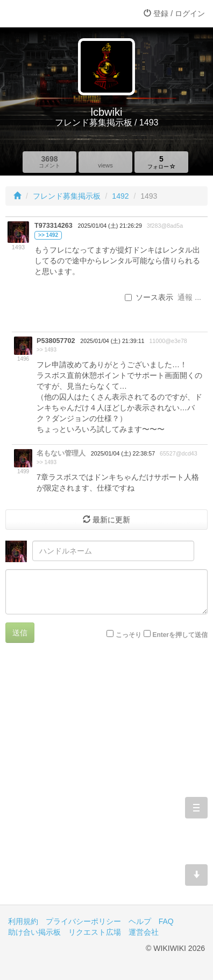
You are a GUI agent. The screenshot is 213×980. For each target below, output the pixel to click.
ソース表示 (149, 297)
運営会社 (144, 932)
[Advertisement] (106, 782)
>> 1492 (48, 235)
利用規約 (23, 921)
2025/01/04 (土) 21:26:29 (110, 226)
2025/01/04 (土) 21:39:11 (112, 341)
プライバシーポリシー (83, 921)
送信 (20, 633)
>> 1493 (47, 350)
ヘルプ (140, 921)
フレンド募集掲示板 (67, 196)
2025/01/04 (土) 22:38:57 (123, 453)
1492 (120, 196)
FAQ (166, 921)
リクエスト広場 (95, 932)
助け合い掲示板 (34, 932)
